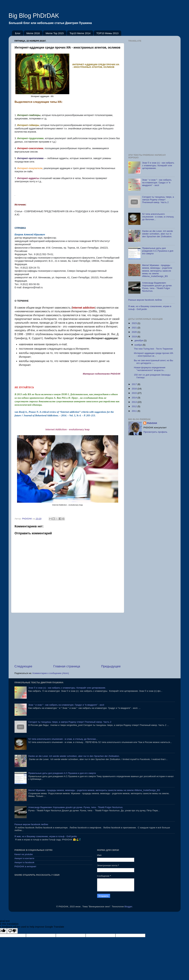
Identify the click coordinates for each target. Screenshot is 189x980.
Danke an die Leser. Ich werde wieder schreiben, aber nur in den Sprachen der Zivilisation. (157, 234)
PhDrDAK (152, 423)
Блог (18, 33)
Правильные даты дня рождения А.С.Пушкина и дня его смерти (158, 251)
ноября (139, 345)
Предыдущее (111, 666)
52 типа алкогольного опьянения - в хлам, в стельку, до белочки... (158, 217)
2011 (135, 411)
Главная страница (67, 666)
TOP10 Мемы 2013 (107, 33)
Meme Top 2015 (55, 33)
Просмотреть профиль (155, 432)
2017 (135, 384)
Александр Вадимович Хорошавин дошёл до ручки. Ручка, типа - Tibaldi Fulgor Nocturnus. (157, 287)
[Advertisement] (68, 638)
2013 (135, 402)
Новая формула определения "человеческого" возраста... (150, 369)
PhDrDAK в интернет (25, 866)
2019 (135, 337)
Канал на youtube (24, 854)
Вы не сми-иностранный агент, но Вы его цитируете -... (153, 362)
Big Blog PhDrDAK (34, 16)
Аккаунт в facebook (24, 862)
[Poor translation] (12, 931)
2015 (135, 393)
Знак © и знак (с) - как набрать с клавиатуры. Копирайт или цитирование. (158, 165)
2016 (135, 389)
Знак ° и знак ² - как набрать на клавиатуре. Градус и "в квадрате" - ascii (157, 183)
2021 (135, 328)
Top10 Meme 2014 (80, 33)
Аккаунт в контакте (24, 858)
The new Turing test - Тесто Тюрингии (153, 349)
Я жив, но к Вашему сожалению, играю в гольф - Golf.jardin (46, 836)
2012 (135, 406)
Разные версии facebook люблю (145, 300)
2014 (135, 398)
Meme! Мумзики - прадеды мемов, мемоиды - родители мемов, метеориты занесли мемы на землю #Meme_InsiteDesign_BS (157, 271)
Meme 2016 (33, 33)
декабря (139, 340)
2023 (135, 323)
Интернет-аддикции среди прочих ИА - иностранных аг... (154, 354)
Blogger (128, 907)
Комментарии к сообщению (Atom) (51, 673)
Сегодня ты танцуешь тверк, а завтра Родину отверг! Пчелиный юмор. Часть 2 (158, 200)
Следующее (23, 666)
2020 (135, 332)
